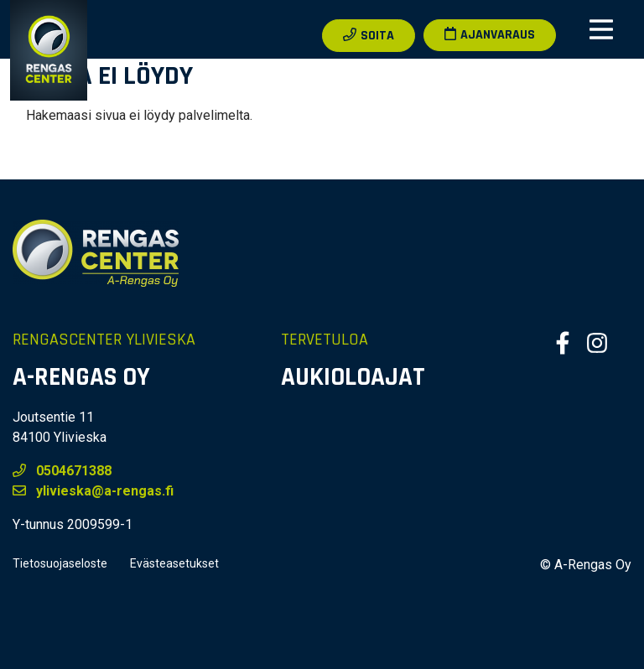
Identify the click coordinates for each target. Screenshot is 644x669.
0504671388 (62, 471)
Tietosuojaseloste (60, 563)
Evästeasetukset (174, 563)
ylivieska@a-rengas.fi (93, 491)
